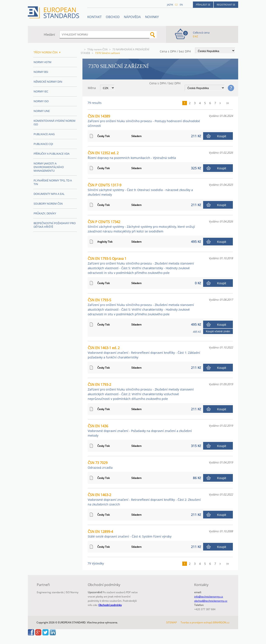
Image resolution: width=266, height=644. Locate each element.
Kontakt (94, 17)
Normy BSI (41, 72)
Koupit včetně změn (218, 331)
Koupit (222, 136)
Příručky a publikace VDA (52, 154)
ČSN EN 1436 (140, 431)
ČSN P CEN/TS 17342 (141, 226)
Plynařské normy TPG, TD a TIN (53, 182)
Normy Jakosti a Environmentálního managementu (49, 167)
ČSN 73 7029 (100, 465)
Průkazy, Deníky (45, 213)
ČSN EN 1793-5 (141, 307)
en (181, 5)
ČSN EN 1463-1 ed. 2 (144, 352)
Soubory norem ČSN (48, 204)
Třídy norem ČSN (97, 49)
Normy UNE (42, 111)
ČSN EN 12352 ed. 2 (132, 155)
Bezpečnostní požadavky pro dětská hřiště (55, 225)
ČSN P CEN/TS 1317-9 (140, 190)
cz (176, 5)
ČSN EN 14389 (144, 121)
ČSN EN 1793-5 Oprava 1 (141, 265)
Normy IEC (41, 91)
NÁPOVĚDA (132, 17)
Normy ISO (41, 101)
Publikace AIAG (44, 134)
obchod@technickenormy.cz (211, 601)
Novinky (152, 17)
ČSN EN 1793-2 (141, 391)
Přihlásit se (203, 5)
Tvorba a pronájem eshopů (197, 622)
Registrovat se (226, 5)
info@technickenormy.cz (209, 597)
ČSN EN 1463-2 (144, 499)
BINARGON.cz (221, 622)
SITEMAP (171, 622)
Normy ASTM (42, 62)
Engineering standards (50, 592)
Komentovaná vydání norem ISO (54, 122)
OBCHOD (113, 17)
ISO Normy (72, 592)
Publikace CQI (43, 144)
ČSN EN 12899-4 (130, 534)
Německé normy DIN (48, 82)
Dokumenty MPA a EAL (49, 194)
